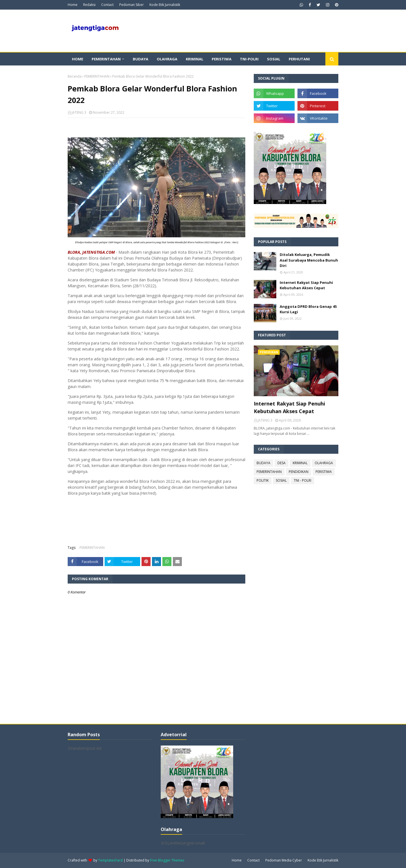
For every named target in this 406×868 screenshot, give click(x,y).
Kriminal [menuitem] (195, 59)
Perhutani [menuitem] (299, 59)
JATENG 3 (79, 112)
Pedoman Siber (132, 5)
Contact (107, 5)
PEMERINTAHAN (97, 76)
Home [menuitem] (78, 59)
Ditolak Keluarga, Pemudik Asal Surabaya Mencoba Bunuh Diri (309, 260)
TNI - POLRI (303, 480)
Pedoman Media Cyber (284, 860)
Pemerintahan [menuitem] (106, 59)
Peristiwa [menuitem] (222, 59)
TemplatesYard (110, 860)
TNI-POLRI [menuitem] (249, 59)
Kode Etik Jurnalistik (165, 5)
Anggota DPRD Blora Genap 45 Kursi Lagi (308, 309)
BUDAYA (263, 463)
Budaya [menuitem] (141, 59)
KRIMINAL (300, 463)
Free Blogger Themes (167, 860)
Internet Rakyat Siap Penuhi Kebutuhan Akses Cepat (306, 285)
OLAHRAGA (324, 463)
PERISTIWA (324, 472)
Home (73, 5)
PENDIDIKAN (299, 472)
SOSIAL (281, 480)
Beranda (75, 76)
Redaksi (89, 5)
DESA (282, 463)
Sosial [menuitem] (274, 59)
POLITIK (263, 480)
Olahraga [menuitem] (167, 59)
